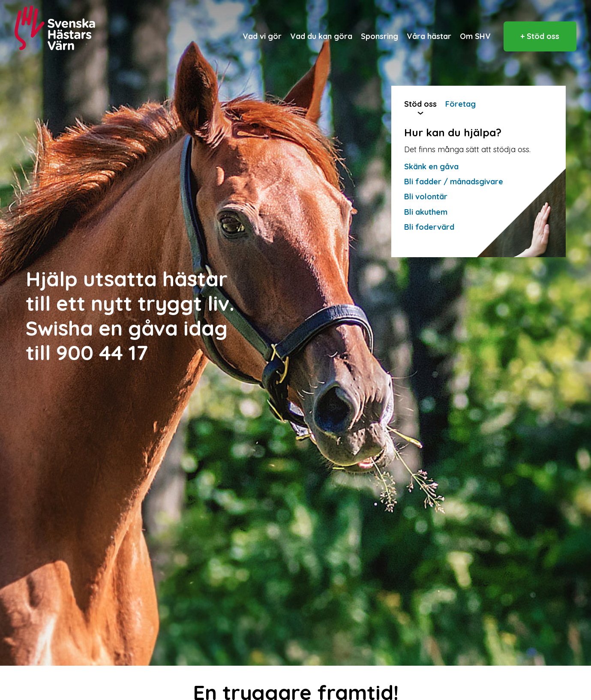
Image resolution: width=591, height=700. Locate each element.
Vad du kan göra (321, 36)
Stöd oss (420, 104)
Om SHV (475, 36)
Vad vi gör (262, 36)
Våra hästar (429, 36)
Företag (460, 104)
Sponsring (379, 36)
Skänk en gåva (431, 167)
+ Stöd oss (540, 36)
